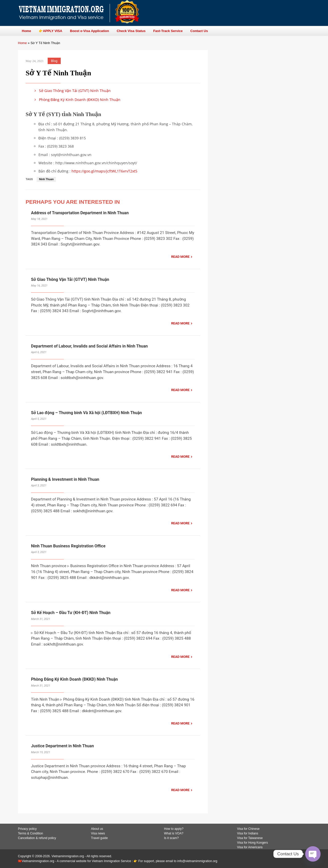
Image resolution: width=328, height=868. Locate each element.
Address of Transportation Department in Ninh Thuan (80, 213)
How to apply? (174, 829)
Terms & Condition (30, 833)
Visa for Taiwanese (250, 838)
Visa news (98, 833)
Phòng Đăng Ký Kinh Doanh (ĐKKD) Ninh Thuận (77, 100)
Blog (54, 61)
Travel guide (99, 838)
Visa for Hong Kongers (253, 843)
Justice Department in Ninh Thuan (62, 746)
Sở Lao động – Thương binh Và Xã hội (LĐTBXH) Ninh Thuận (86, 413)
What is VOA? (174, 833)
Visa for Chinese (248, 829)
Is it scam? (171, 838)
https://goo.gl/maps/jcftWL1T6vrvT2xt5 (104, 171)
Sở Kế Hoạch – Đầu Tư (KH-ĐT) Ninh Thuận (71, 613)
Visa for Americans (250, 847)
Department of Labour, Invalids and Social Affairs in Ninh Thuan (89, 346)
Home (22, 43)
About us (97, 829)
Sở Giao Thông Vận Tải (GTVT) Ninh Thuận (72, 91)
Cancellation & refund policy (37, 838)
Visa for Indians (248, 833)
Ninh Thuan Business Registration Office (68, 546)
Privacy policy (27, 829)
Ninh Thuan (46, 179)
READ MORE (180, 257)
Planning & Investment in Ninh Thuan (65, 479)
